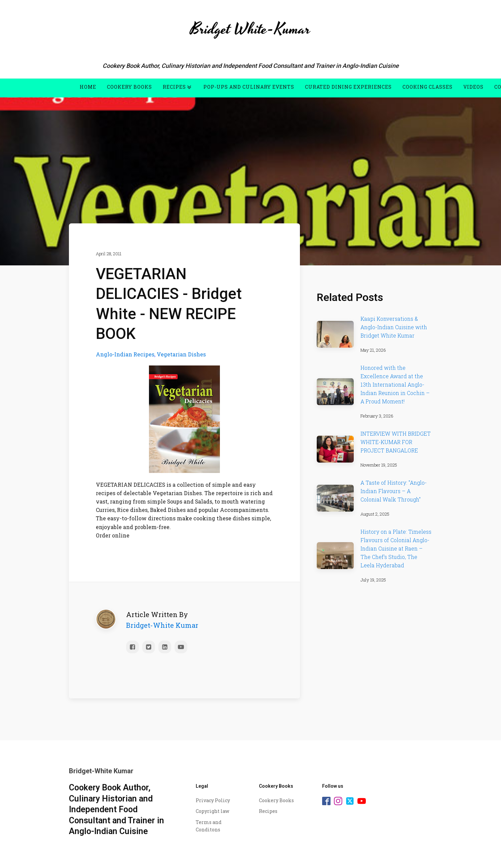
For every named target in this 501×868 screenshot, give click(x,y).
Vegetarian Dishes (181, 353)
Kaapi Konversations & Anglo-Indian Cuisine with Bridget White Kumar (394, 327)
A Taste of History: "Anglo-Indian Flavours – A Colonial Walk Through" (394, 491)
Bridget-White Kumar (162, 623)
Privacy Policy (213, 800)
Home (88, 87)
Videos (473, 87)
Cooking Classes (428, 87)
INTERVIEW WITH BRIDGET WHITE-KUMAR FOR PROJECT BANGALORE (396, 442)
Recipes (178, 87)
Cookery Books (129, 87)
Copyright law (213, 811)
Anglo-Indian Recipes (125, 353)
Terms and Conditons (209, 826)
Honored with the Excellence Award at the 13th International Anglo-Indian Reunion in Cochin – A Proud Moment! (395, 385)
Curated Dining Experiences (348, 87)
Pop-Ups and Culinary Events (249, 87)
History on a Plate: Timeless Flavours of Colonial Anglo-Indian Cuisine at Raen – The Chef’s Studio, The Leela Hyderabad (396, 549)
